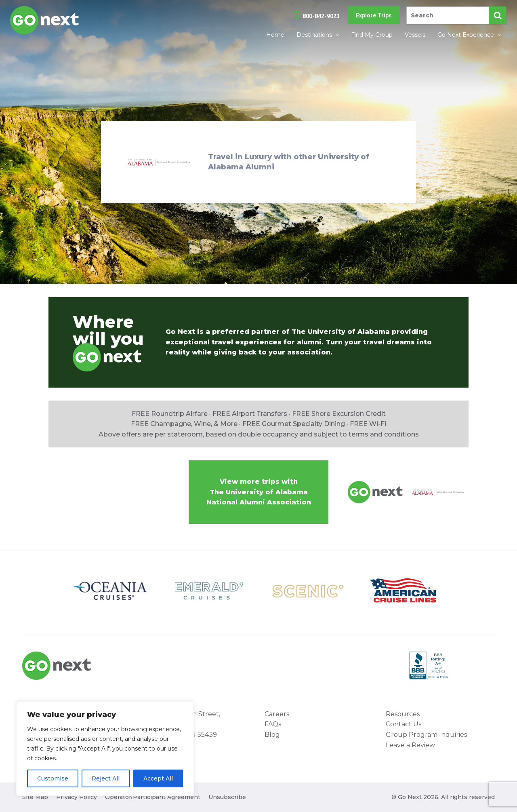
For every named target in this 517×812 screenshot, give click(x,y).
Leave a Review (410, 745)
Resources (403, 714)
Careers (277, 714)
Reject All (106, 778)
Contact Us (404, 724)
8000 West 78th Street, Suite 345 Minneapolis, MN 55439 (182, 724)
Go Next (45, 20)
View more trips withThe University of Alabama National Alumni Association (259, 492)
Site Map (35, 797)
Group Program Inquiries (426, 735)
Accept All (158, 778)
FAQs (273, 724)
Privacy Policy (77, 797)
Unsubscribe (227, 797)
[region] (105, 749)
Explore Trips (374, 15)
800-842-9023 (321, 16)
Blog (272, 735)
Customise (53, 778)
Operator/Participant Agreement (153, 797)
